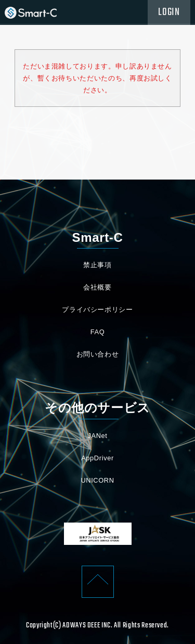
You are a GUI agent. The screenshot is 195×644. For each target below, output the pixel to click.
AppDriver (97, 458)
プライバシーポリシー (97, 310)
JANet (97, 436)
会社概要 (97, 287)
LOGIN (169, 12)
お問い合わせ (98, 354)
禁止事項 (97, 265)
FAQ (98, 332)
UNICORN (97, 480)
